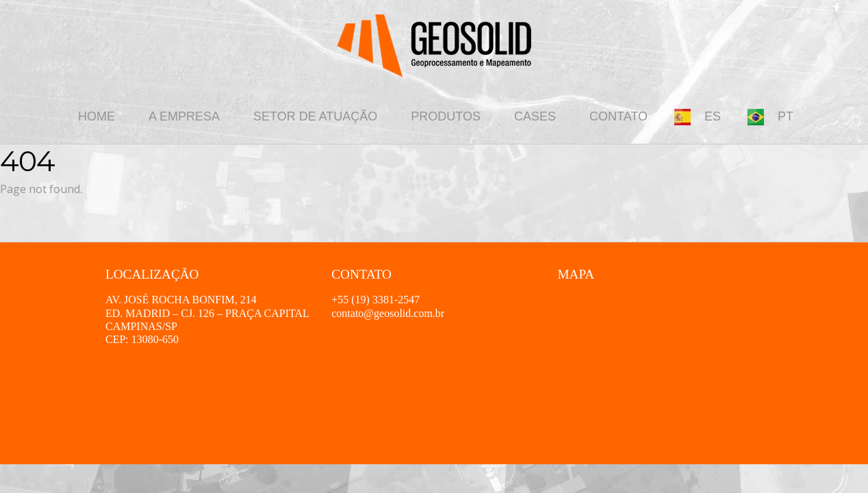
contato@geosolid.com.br (388, 313)
